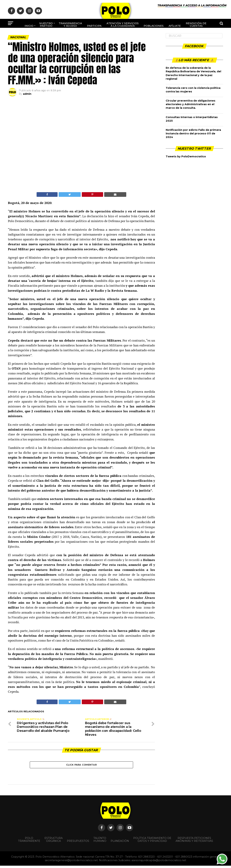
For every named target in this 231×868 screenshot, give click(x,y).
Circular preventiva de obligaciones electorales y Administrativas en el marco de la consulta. (191, 104)
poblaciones (154, 26)
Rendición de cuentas (196, 25)
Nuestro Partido (46, 25)
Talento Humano (100, 842)
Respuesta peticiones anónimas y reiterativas (194, 842)
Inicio (29, 26)
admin (27, 94)
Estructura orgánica (54, 842)
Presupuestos (78, 843)
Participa (94, 26)
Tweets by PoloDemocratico (186, 156)
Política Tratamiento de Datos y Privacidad (152, 842)
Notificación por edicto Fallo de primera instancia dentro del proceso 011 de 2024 (193, 133)
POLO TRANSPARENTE (29, 842)
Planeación (120, 843)
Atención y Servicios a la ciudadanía (123, 25)
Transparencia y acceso (70, 25)
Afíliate (175, 26)
